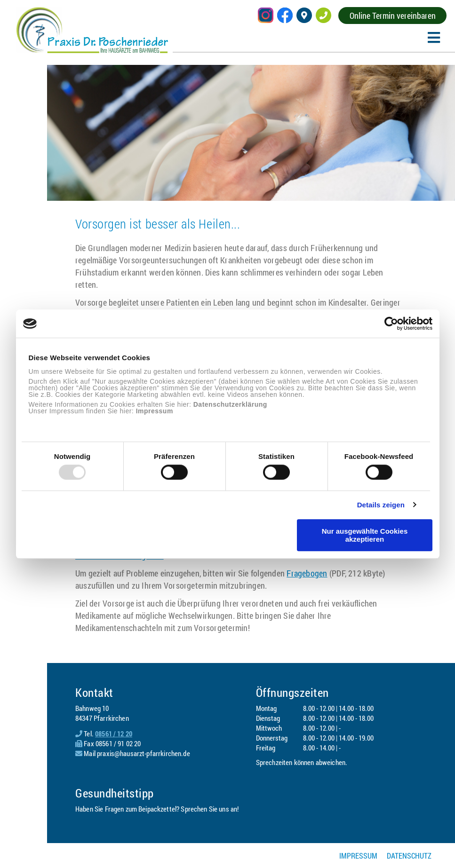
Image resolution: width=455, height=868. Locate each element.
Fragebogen (307, 573)
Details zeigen (381, 505)
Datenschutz (409, 856)
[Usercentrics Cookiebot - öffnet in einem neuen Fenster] (391, 324)
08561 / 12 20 (114, 734)
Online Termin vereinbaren (393, 16)
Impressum (155, 411)
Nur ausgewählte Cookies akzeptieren (365, 535)
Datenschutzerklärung (230, 404)
